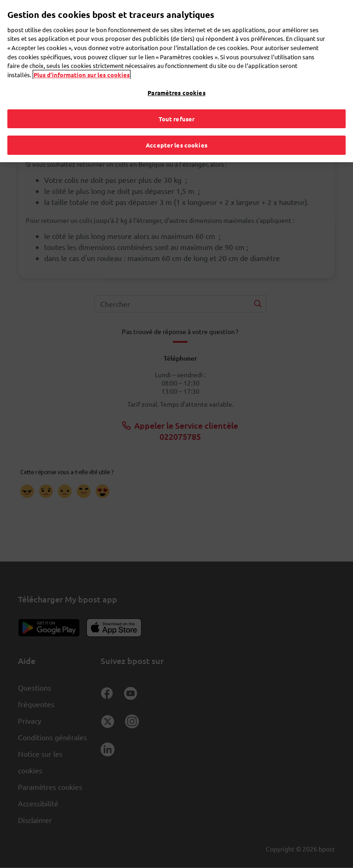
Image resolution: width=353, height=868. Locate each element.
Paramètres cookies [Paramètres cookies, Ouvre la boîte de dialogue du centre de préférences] (176, 72)
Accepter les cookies (176, 125)
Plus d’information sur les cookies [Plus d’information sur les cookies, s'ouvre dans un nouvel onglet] (82, 54)
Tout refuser (177, 98)
